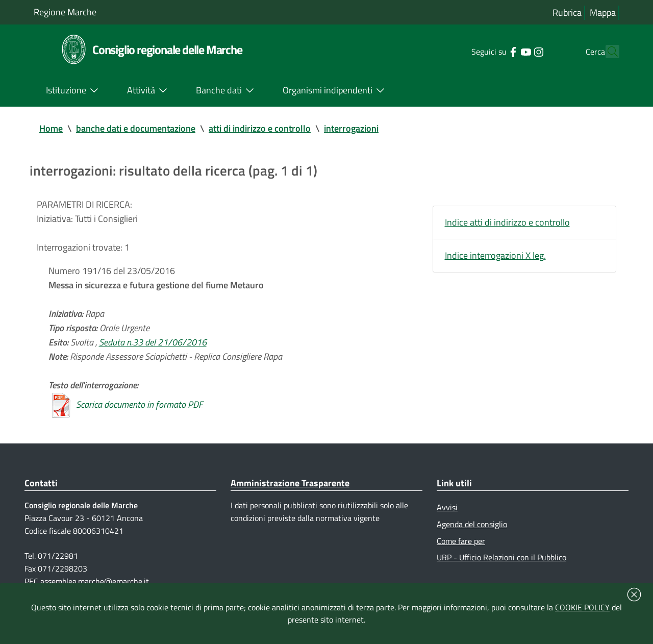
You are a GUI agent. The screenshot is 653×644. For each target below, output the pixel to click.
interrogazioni (351, 128)
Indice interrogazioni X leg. (495, 255)
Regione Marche (65, 12)
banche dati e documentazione (136, 128)
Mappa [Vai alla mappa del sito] (603, 13)
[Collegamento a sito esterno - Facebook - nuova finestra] (495, 51)
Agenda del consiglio (472, 524)
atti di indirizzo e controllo (260, 128)
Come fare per (461, 541)
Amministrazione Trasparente (290, 483)
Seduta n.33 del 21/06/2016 (153, 342)
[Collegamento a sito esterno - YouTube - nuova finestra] (507, 51)
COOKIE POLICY (582, 607)
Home (51, 128)
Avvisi (447, 507)
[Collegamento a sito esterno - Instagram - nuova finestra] (520, 51)
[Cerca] (607, 52)
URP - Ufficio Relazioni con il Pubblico (501, 557)
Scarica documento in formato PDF (140, 404)
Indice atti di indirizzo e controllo (507, 222)
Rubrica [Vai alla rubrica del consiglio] (567, 13)
